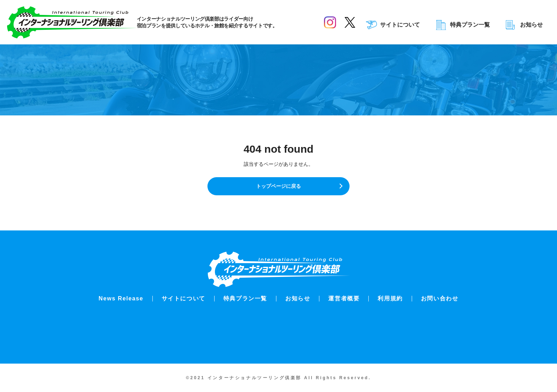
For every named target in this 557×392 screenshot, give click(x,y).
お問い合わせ (440, 298)
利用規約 (390, 298)
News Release (121, 298)
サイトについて (400, 25)
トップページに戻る (278, 190)
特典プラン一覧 (470, 25)
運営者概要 (344, 298)
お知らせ (531, 25)
